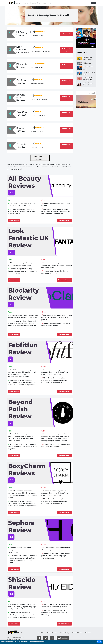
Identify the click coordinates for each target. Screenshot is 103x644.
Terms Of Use (77, 633)
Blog (44, 3)
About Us (41, 633)
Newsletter (63, 638)
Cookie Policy (52, 633)
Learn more (93, 642)
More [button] (51, 3)
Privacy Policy (64, 633)
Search (93, 3)
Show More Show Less (40, 158)
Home (25, 3)
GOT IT (99, 642)
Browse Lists (35, 3)
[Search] (82, 3)
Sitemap (88, 633)
